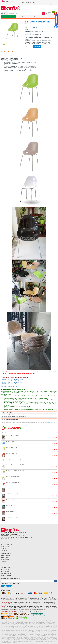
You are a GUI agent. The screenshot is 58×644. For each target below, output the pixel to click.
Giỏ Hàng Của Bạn (5, 563)
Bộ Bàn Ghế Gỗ (54, 17)
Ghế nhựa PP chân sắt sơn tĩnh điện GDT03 (15, 471)
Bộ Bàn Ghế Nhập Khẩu (46, 17)
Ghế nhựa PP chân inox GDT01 (13, 482)
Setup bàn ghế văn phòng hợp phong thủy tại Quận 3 (45, 632)
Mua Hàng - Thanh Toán (6, 576)
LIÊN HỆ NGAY (52, 422)
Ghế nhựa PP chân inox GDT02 (13, 477)
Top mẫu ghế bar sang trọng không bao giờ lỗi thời (14, 628)
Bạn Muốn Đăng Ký (5, 557)
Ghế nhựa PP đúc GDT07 (12, 447)
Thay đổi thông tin (5, 561)
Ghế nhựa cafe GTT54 (11, 500)
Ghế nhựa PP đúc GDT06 (12, 453)
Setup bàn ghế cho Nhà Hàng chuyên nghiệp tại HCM (22, 632)
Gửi (55, 581)
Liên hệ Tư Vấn (4, 551)
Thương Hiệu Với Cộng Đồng (7, 545)
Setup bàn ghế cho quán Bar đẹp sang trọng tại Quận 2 (29, 634)
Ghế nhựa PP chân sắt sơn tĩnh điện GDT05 (15, 459)
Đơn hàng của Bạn (5, 559)
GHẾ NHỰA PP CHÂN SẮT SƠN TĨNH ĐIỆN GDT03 (12, 382)
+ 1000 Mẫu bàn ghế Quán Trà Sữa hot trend (15, 626)
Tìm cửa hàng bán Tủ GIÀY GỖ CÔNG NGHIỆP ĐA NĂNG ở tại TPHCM (30, 640)
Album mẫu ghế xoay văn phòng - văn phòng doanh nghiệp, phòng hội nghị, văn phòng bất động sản (34, 622)
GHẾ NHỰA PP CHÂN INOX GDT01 (9, 385)
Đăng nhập (47, 4)
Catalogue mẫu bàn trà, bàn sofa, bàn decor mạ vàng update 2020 (15, 621)
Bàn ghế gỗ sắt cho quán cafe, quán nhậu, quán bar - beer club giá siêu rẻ (40, 624)
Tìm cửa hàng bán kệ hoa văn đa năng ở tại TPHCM (22, 637)
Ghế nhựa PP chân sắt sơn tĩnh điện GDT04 (15, 465)
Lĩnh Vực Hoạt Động (5, 549)
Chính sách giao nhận (5, 570)
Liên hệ (35, 3)
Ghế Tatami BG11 (10, 511)
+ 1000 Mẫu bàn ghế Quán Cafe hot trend (33, 626)
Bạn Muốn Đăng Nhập (6, 555)
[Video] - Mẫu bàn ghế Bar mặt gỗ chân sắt (10, 625)
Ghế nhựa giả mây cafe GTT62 (13, 488)
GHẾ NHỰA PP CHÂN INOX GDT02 (9, 384)
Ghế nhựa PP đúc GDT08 (12, 442)
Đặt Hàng (37, 47)
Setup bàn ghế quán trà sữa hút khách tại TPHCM (26, 630)
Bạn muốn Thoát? (5, 565)
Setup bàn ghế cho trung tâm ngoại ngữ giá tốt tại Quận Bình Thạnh (36, 633)
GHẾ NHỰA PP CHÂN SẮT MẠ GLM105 (9, 386)
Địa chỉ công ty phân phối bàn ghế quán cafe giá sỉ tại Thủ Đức (30, 629)
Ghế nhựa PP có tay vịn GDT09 (13, 436)
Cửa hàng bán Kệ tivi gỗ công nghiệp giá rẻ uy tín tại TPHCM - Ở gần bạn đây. (32, 641)
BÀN (17, 17)
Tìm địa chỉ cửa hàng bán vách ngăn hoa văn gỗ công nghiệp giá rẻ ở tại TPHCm (30, 639)
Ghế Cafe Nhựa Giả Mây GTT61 (13, 494)
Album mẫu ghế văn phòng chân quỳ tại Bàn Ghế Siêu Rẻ (13, 624)
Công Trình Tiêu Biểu (5, 547)
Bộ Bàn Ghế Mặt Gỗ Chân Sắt (35, 17)
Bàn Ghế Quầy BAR (23, 17)
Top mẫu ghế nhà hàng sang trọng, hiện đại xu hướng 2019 (38, 628)
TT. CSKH (23, 3)
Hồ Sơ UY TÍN (29, 3)
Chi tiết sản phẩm (7, 52)
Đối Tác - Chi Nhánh (5, 543)
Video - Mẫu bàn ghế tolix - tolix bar (27, 625)
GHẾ (28, 17)
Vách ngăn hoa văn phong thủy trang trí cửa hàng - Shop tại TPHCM (31, 636)
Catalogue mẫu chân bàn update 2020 (37, 621)
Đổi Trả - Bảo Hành (5, 572)
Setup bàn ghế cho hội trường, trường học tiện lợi (11, 633)
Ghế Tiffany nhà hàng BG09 (12, 517)
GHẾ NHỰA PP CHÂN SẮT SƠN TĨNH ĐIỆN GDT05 (12, 380)
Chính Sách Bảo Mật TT (6, 574)
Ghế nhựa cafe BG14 (11, 506)
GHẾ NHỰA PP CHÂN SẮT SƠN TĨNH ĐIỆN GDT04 (12, 381)
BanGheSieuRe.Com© (6, 541)
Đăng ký (54, 4)
